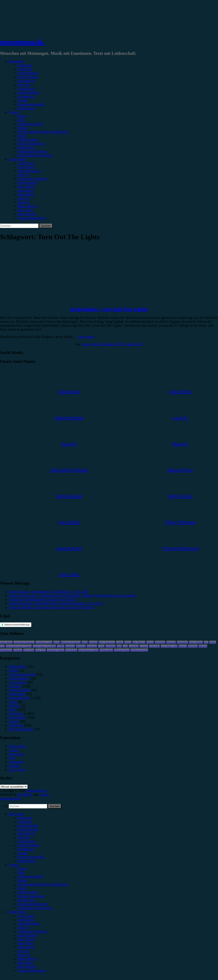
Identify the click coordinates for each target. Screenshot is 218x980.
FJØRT (61, 646)
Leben (13, 702)
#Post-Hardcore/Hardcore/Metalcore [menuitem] (43, 884)
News (13, 710)
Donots (150, 642)
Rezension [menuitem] (25, 818)
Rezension (25, 65)
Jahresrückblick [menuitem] (28, 845)
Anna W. (23, 175)
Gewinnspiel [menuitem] (26, 841)
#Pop (21, 120)
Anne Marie (6, 642)
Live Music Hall (169, 646)
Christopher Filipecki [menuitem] (32, 931)
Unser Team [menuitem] (26, 916)
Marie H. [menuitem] (24, 955)
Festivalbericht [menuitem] (28, 830)
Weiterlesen (86, 337)
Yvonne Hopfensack (31, 218)
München (193, 646)
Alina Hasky (26, 167)
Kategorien (16, 61)
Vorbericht (25, 69)
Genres (14, 112)
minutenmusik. (22, 42)
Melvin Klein (27, 214)
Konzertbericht (28, 73)
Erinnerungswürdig (31, 104)
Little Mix (154, 646)
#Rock (22, 116)
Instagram (92, 646)
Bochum (93, 642)
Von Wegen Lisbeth (88, 650)
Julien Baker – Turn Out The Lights (109, 309)
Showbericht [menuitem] (26, 833)
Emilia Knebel (27, 183)
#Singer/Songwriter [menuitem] (31, 896)
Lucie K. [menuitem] (23, 951)
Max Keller (25, 210)
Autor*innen (17, 159)
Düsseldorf (182, 642)
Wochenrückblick (21, 729)
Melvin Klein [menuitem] (27, 967)
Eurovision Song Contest (19, 646)
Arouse (44, 794)
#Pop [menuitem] (21, 873)
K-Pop (101, 646)
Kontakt (14, 766)
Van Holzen (71, 650)
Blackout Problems (71, 642)
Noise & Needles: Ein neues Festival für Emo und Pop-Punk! (51, 607)
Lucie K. (23, 198)
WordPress (25, 794)
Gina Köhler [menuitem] (26, 939)
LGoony (144, 646)
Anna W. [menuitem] (23, 927)
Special (22, 100)
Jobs (12, 758)
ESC (206, 642)
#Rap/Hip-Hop (28, 140)
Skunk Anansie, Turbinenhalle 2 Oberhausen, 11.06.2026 (48, 592)
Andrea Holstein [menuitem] (29, 924)
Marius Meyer (27, 206)
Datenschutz (17, 746)
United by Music (56, 650)
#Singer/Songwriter (31, 144)
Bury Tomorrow (107, 642)
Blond (85, 642)
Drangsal (171, 642)
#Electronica (26, 147)
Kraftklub (111, 646)
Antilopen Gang (44, 642)
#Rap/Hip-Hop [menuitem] (28, 892)
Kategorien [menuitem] (16, 814)
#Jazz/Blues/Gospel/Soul (35, 155)
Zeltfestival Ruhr (139, 650)
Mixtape (14, 706)
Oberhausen (6, 650)
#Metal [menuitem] (22, 880)
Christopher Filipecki (32, 179)
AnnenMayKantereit (24, 642)
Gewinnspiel (26, 89)
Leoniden (134, 646)
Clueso (128, 642)
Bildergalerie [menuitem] (26, 861)
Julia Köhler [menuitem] (26, 947)
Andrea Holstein (29, 171)
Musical (183, 646)
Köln (119, 646)
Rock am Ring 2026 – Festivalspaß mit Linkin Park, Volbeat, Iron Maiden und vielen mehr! (72, 596)
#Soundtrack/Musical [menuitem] (32, 904)
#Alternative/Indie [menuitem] (30, 877)
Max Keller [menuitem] (25, 963)
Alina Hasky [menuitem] (26, 920)
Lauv (125, 646)
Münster (203, 646)
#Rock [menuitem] (22, 869)
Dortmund (160, 642)
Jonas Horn (25, 191)
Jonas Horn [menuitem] (25, 943)
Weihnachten (106, 650)
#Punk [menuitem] (22, 888)
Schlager (18, 650)
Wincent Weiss (122, 650)
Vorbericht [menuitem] (25, 822)
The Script (29, 650)
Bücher (14, 670)
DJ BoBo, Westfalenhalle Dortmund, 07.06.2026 (42, 599)
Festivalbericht (28, 77)
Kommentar (26, 97)
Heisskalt (81, 646)
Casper (120, 642)
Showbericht (26, 81)
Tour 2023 (41, 650)
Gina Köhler (26, 187)
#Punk (22, 136)
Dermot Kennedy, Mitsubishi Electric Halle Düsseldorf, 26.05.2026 (56, 603)
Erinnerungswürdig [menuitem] (31, 857)
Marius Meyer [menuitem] (27, 959)
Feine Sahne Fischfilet (44, 646)
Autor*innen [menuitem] (17, 912)
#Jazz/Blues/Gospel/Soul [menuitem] (35, 908)
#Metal (22, 128)
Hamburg (70, 646)
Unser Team (26, 163)
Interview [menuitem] (24, 837)
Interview (24, 85)
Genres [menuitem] (14, 865)
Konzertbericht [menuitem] (28, 826)
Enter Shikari (196, 642)
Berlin (57, 642)
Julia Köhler (26, 194)
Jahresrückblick (28, 93)
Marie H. (24, 202)
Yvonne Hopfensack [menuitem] (31, 971)
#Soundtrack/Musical (32, 151)
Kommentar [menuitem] (26, 849)
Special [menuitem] (22, 853)
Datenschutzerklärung (17, 625)
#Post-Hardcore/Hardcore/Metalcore (43, 132)
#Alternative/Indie (30, 124)
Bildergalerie (26, 108)
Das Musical (139, 642)
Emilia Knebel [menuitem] (27, 935)
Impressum (16, 754)
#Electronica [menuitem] (26, 900)
